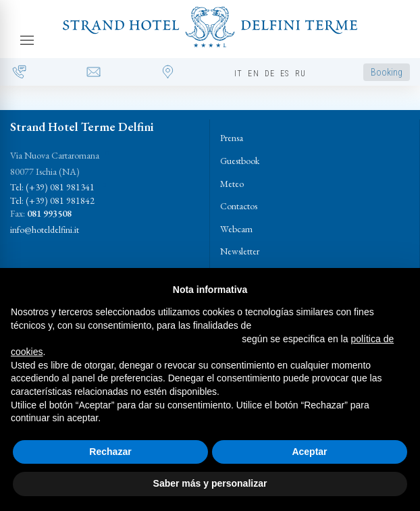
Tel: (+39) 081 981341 (52, 187)
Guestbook (240, 161)
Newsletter (240, 251)
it (238, 74)
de (270, 74)
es (285, 74)
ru (300, 74)
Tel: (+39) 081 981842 (52, 200)
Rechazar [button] (110, 452)
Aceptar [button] (309, 452)
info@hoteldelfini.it (45, 230)
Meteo (232, 184)
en (253, 74)
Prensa (232, 138)
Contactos (239, 206)
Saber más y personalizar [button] (210, 483)
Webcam (236, 229)
